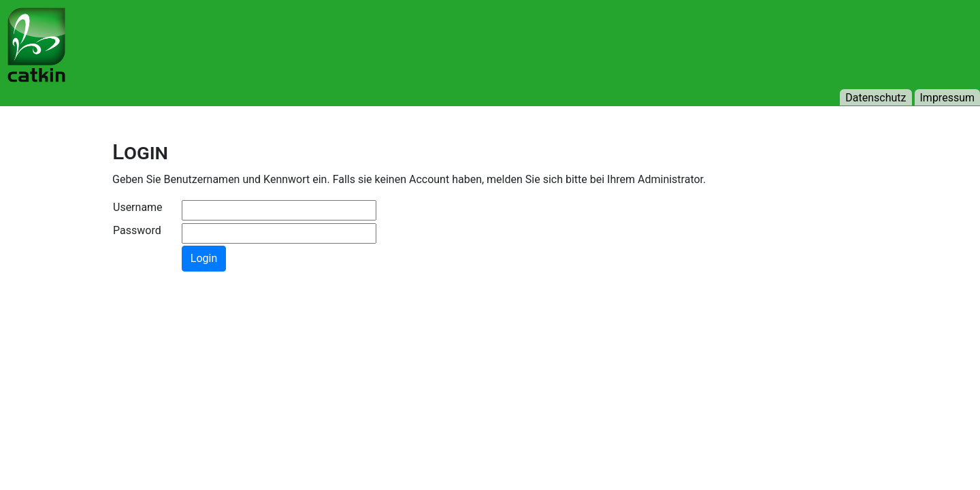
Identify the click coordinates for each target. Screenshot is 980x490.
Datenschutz (876, 98)
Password (137, 230)
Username (138, 207)
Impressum (948, 98)
